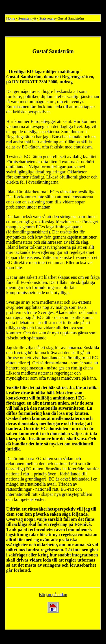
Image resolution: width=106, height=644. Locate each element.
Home (11, 18)
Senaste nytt (28, 18)
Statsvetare (47, 18)
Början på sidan (53, 595)
